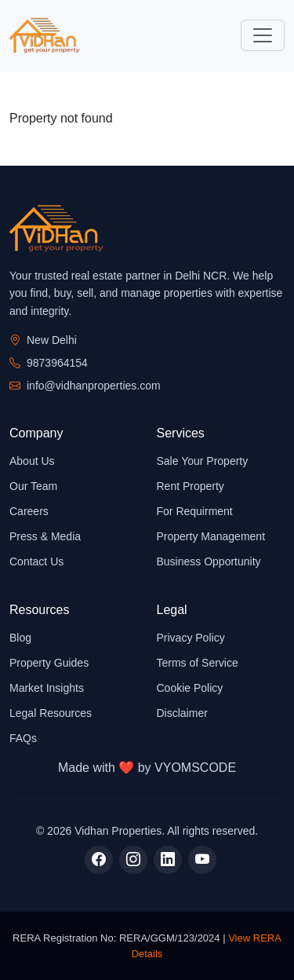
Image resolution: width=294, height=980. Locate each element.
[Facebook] (99, 860)
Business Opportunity (209, 561)
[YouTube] (202, 860)
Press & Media (45, 536)
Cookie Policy (190, 688)
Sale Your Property (203, 461)
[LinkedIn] (168, 860)
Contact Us (36, 561)
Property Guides (49, 663)
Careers (29, 511)
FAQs (23, 738)
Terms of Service (198, 663)
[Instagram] (133, 860)
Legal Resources (51, 713)
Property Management (211, 536)
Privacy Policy (191, 638)
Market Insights (47, 688)
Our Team (33, 486)
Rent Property (191, 486)
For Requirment (195, 511)
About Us (32, 461)
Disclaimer (182, 713)
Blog (20, 638)
